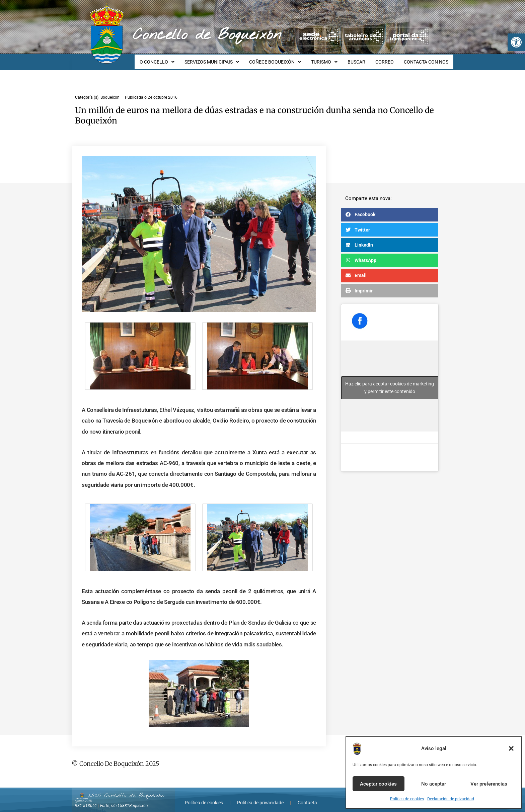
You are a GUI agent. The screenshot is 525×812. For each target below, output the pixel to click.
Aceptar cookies (378, 784)
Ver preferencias (489, 784)
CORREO (388, 59)
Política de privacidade (260, 797)
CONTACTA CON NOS (427, 59)
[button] (516, 42)
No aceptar (434, 784)
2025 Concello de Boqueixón (126, 790)
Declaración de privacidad (451, 799)
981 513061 (86, 800)
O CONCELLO (170, 59)
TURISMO (331, 59)
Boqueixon (110, 91)
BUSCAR (361, 59)
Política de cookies (407, 799)
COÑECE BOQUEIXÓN (284, 59)
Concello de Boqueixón (207, 35)
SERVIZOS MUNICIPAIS (223, 59)
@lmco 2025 (83, 795)
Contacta (307, 797)
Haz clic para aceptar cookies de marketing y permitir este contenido (390, 382)
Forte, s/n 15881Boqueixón (124, 800)
